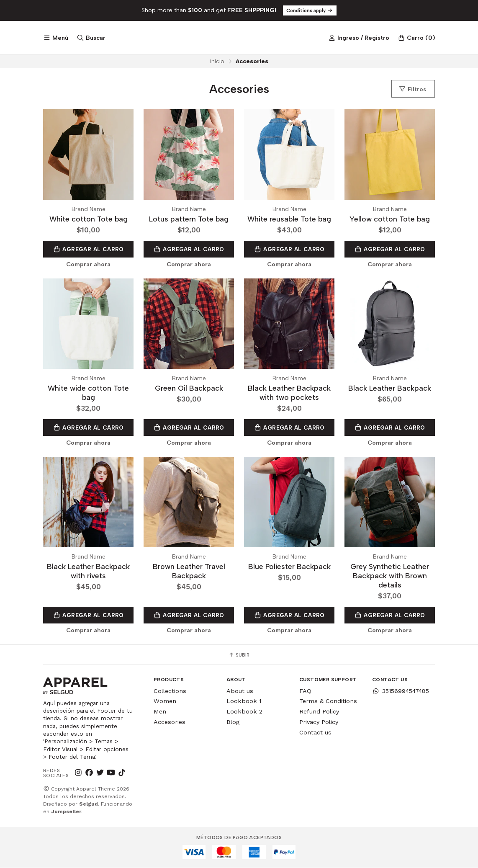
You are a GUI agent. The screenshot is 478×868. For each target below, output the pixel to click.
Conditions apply (310, 10)
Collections (170, 691)
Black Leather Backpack (390, 388)
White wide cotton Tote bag (88, 393)
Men (160, 712)
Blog (233, 722)
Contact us (315, 733)
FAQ (305, 691)
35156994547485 (401, 691)
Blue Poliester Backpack (289, 567)
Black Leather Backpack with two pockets (289, 393)
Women (165, 701)
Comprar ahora (88, 264)
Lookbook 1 (244, 701)
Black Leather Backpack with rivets (88, 571)
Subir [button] (239, 655)
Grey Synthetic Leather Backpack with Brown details (390, 576)
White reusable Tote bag (289, 219)
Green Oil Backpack (189, 388)
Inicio (217, 61)
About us (240, 691)
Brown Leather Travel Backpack (189, 571)
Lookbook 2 (244, 712)
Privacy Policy (319, 722)
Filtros (412, 89)
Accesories (170, 722)
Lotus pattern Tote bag (189, 219)
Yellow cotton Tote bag (390, 219)
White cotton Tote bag (89, 219)
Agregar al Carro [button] (88, 249)
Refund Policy (319, 712)
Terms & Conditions (328, 701)
